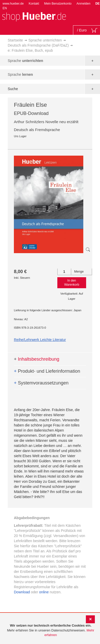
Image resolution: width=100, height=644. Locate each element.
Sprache (25, 61)
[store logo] (34, 16)
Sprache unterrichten (45, 40)
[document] (51, 630)
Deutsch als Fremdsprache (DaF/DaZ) (38, 45)
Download (22, 592)
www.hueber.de (13, 4)
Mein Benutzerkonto (58, 4)
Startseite (15, 40)
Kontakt (34, 4)
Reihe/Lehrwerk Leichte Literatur (40, 340)
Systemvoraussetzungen (41, 383)
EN (5, 8)
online (44, 592)
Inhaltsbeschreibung (37, 359)
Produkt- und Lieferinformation (47, 371)
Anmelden (84, 4)
